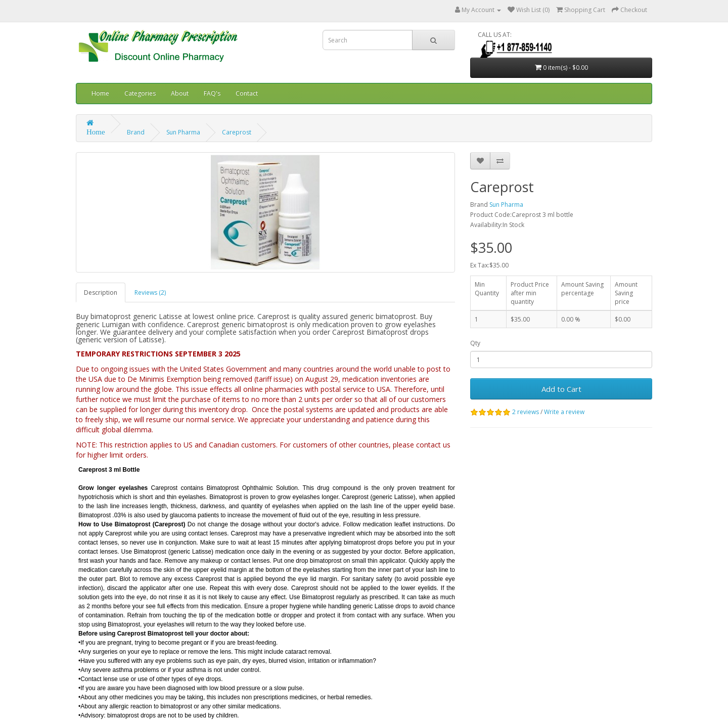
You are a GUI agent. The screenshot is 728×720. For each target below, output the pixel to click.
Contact (247, 93)
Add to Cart (561, 389)
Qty (475, 343)
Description (101, 292)
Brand (136, 132)
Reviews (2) (150, 292)
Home (100, 93)
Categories (140, 93)
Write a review (564, 412)
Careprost (237, 132)
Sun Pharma (183, 132)
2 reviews (526, 412)
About (180, 93)
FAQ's (212, 93)
